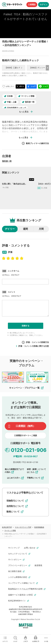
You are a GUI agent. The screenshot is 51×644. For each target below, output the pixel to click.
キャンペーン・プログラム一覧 (27, 388)
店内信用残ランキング (16, 108)
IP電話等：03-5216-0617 (26, 456)
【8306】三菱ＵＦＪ (14, 68)
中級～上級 (12, 102)
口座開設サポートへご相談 (26, 435)
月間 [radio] (41, 229)
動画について (15, 512)
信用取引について (17, 506)
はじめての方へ (16, 478)
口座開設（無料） (26, 426)
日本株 (10, 96)
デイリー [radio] (10, 229)
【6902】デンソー (37, 68)
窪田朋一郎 (30, 102)
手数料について (35, 478)
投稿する (26, 326)
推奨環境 (38, 565)
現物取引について (17, 501)
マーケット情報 (28, 96)
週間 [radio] (25, 229)
